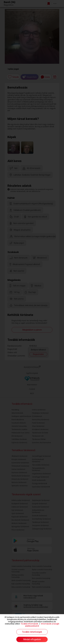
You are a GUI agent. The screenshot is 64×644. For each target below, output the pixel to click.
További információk (29, 624)
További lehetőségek (32, 632)
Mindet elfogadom (32, 639)
